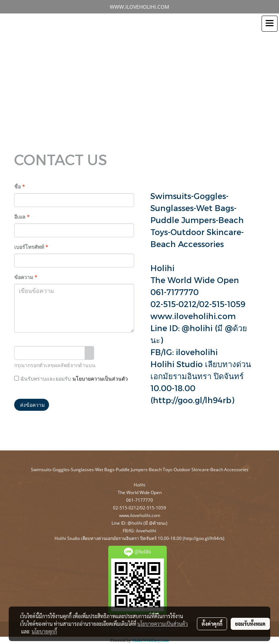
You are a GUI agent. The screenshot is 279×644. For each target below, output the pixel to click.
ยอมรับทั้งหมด (250, 624)
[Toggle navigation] (270, 24)
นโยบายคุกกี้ (44, 631)
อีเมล (22, 217)
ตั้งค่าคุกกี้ (212, 624)
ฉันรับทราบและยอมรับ (71, 379)
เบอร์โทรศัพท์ (31, 247)
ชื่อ (20, 186)
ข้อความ (26, 277)
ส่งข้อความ (32, 405)
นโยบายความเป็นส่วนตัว (100, 379)
